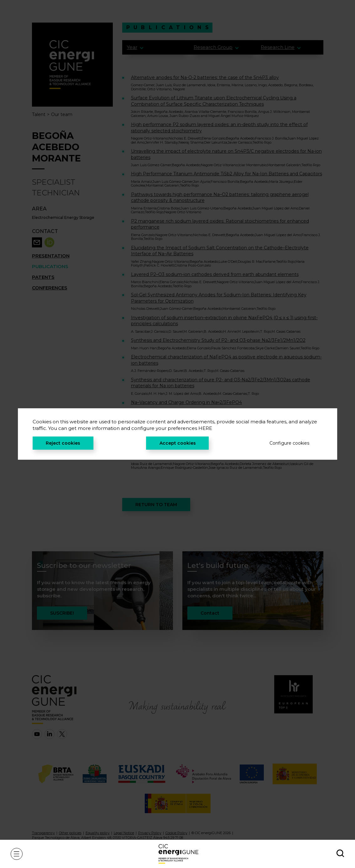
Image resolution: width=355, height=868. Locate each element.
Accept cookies (178, 443)
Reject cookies (63, 443)
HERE (205, 428)
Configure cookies (289, 443)
